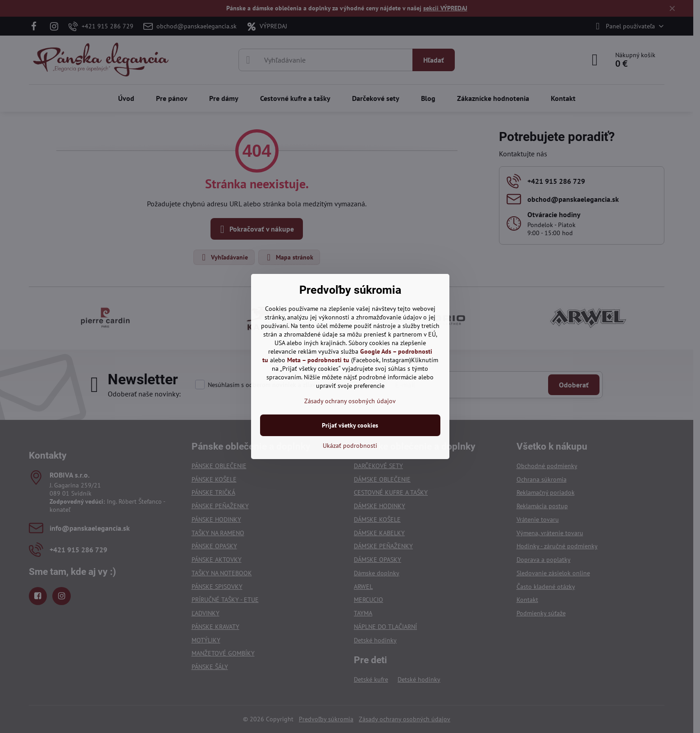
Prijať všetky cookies (350, 425)
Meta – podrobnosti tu (318, 360)
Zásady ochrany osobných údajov (350, 401)
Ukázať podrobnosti (350, 446)
